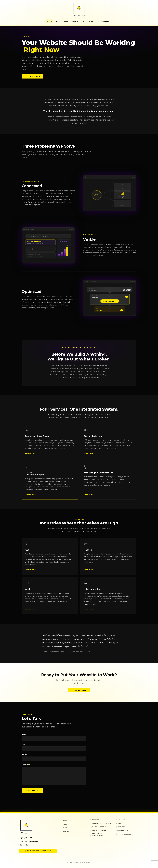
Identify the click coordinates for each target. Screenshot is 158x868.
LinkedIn (23, 845)
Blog (66, 21)
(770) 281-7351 (25, 838)
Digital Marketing (93, 438)
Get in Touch (32, 76)
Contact (75, 21)
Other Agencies (92, 592)
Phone (24, 755)
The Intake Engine (35, 477)
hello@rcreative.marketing (30, 841)
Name (24, 734)
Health (29, 592)
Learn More (31, 455)
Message (26, 765)
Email (25, 744)
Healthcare (122, 831)
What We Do (89, 21)
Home (50, 21)
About (58, 21)
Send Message (32, 791)
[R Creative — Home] (79, 10)
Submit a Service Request (38, 851)
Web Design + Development (98, 475)
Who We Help (104, 21)
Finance (88, 552)
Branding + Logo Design (38, 438)
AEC (27, 552)
